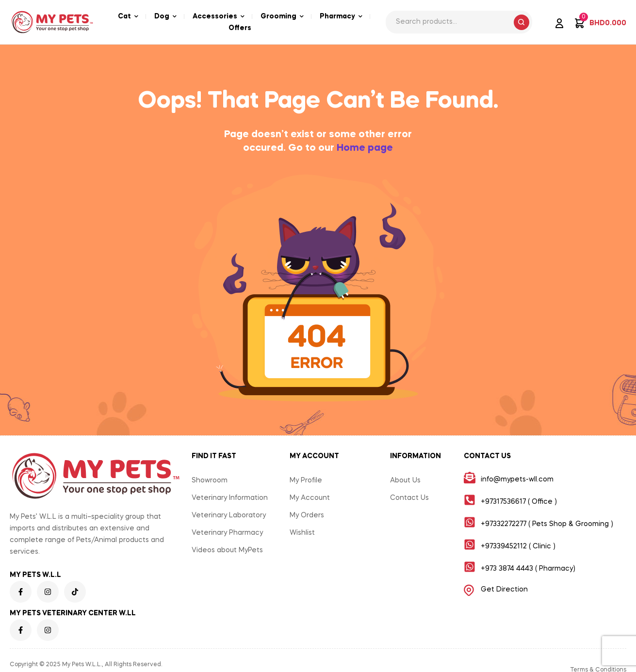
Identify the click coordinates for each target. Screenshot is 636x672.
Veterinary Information (230, 498)
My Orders (307, 515)
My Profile (306, 480)
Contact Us (409, 498)
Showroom (210, 480)
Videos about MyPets (227, 550)
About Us (405, 480)
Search (522, 22)
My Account (310, 498)
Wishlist (302, 533)
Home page (365, 148)
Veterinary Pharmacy (227, 533)
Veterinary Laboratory (229, 515)
